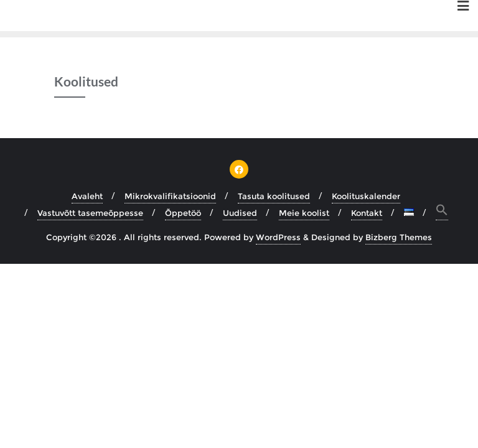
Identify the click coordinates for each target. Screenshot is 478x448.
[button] (442, 212)
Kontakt (367, 213)
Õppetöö (183, 213)
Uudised (240, 213)
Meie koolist (304, 213)
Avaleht (87, 196)
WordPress (278, 237)
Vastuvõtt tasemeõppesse (90, 213)
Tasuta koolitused (274, 196)
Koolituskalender (366, 196)
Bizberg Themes (399, 237)
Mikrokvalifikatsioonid (170, 196)
